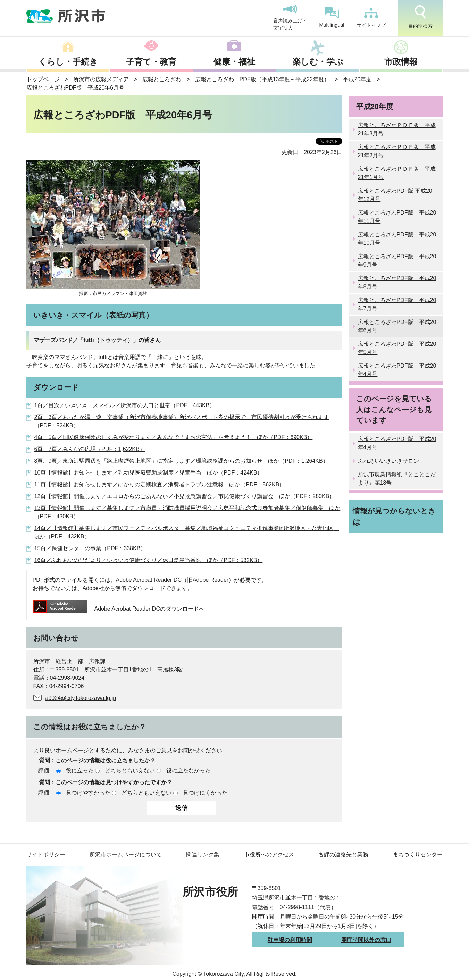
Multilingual (332, 18)
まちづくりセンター (418, 855)
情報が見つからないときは (394, 516)
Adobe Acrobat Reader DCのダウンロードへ (119, 609)
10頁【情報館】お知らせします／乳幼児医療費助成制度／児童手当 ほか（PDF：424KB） (149, 473)
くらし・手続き (68, 62)
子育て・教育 (151, 62)
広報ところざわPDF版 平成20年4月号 (397, 370)
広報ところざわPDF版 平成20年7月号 (397, 304)
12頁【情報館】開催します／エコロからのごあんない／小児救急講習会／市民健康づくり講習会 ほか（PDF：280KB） (185, 496)
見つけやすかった (88, 793)
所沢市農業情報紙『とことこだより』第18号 (397, 479)
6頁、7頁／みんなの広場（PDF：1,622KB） (90, 449)
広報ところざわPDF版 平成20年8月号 (397, 282)
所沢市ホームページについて (126, 855)
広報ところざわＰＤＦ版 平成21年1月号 (397, 173)
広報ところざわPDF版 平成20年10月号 (397, 239)
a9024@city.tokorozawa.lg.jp (81, 698)
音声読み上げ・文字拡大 (290, 18)
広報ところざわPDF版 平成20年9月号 (397, 261)
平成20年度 (357, 79)
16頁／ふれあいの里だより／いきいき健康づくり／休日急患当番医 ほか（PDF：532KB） (149, 560)
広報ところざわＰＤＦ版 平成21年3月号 (397, 129)
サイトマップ (371, 18)
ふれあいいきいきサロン (388, 461)
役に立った (80, 770)
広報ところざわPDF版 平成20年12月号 (395, 195)
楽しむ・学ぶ (318, 62)
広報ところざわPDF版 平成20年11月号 (397, 217)
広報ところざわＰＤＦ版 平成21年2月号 (397, 151)
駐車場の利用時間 (290, 940)
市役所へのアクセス (269, 855)
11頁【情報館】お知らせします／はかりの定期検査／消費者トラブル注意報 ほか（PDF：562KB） (160, 484)
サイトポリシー (46, 855)
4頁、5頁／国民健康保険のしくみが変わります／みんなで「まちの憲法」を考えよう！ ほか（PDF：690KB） (174, 437)
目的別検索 (420, 17)
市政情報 (401, 62)
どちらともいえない (130, 770)
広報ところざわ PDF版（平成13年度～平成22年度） (262, 79)
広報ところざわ (162, 79)
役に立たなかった (189, 770)
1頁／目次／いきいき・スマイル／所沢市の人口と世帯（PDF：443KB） (125, 405)
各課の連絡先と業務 (343, 855)
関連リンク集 (203, 855)
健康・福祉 (234, 62)
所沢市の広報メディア (101, 79)
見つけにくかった (205, 793)
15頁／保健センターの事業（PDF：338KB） (90, 548)
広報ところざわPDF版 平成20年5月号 (397, 348)
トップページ (43, 79)
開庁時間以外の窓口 (366, 940)
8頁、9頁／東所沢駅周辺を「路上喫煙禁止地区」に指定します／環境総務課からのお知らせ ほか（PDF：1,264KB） (181, 461)
